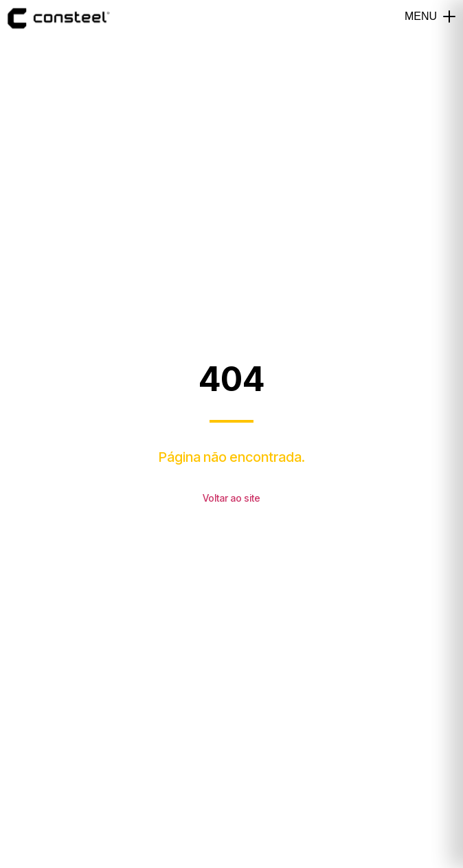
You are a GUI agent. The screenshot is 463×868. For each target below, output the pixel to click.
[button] (449, 16)
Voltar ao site (231, 498)
